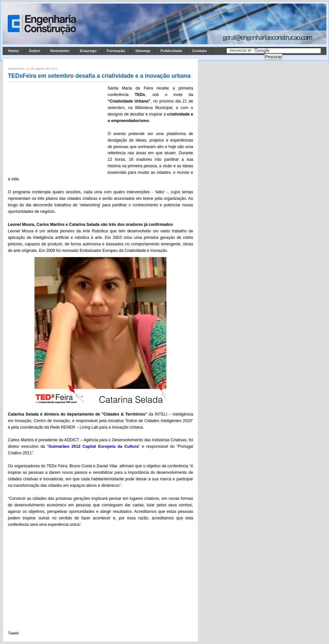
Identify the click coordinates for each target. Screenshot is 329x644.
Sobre (34, 51)
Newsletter (60, 51)
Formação (116, 51)
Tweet (13, 633)
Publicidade (171, 51)
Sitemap (143, 51)
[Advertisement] (57, 128)
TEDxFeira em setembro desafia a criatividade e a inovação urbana (99, 76)
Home (13, 51)
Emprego (88, 51)
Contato (200, 51)
